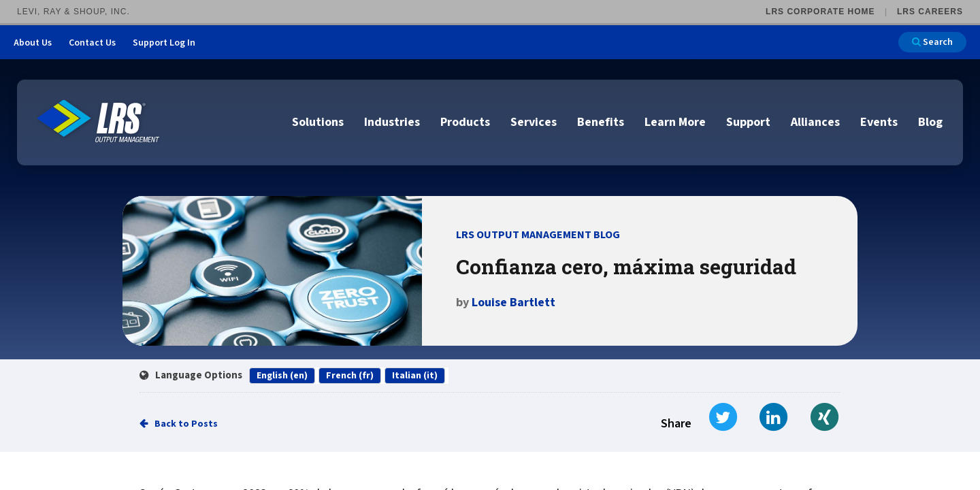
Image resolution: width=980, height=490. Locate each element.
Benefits (601, 122)
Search (932, 42)
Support (748, 122)
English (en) (282, 376)
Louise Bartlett (513, 303)
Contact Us (92, 43)
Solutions (318, 122)
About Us (33, 43)
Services (534, 122)
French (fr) (350, 376)
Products (465, 122)
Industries (392, 122)
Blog (930, 122)
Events (879, 122)
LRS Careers (930, 12)
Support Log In (164, 43)
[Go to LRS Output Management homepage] (99, 121)
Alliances (815, 122)
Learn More (675, 122)
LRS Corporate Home (820, 12)
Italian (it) (415, 376)
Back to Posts (186, 424)
